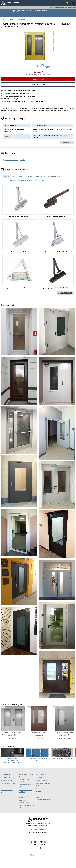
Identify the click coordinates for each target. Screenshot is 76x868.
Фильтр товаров (41, 774)
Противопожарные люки (9, 787)
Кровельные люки (7, 790)
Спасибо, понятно (61, 15)
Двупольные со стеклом (10, 160)
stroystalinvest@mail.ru (38, 848)
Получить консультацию (38, 84)
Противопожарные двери (38, 829)
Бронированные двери (8, 784)
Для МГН (23, 160)
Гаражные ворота (7, 777)
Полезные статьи (42, 781)
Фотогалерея (40, 777)
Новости (39, 794)
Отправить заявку (38, 79)
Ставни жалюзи (6, 774)
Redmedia (43, 855)
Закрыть (71, 15)
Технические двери (7, 781)
